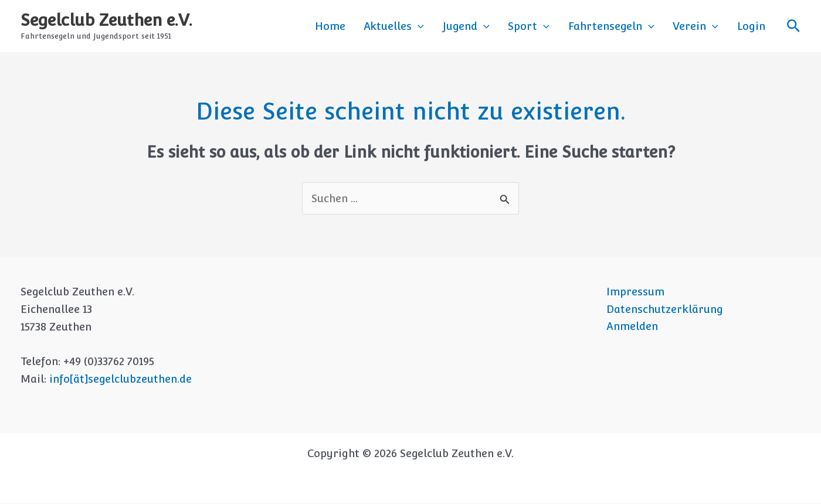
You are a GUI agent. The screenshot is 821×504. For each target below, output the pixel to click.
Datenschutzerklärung (664, 310)
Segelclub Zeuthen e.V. (106, 20)
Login (755, 26)
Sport (553, 26)
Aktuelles (432, 26)
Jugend (497, 26)
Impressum (635, 292)
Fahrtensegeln (628, 26)
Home (375, 26)
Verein (706, 26)
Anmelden (632, 327)
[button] (456, 26)
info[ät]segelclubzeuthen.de (121, 379)
